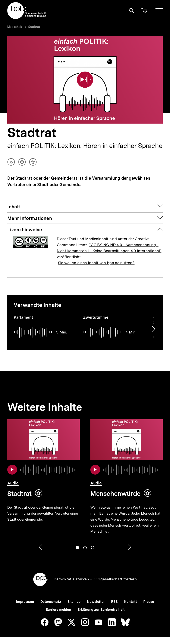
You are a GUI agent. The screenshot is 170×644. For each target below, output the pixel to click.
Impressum (25, 602)
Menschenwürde (115, 493)
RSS (114, 602)
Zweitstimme (96, 317)
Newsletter (96, 602)
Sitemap (74, 602)
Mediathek (15, 27)
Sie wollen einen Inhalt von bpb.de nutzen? (96, 263)
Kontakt (130, 602)
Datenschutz (51, 602)
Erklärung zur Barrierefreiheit (101, 610)
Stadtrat (34, 27)
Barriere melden (59, 610)
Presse (149, 602)
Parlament (23, 317)
